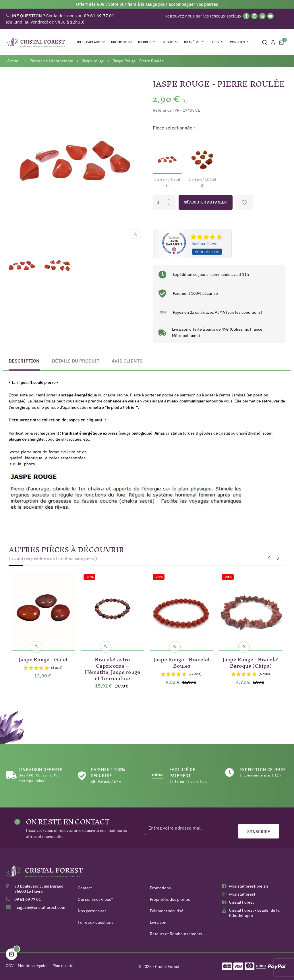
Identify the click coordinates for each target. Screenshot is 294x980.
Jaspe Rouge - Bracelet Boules (182, 662)
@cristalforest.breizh (248, 886)
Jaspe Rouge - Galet (43, 658)
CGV (10, 966)
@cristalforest (242, 894)
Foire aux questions (96, 922)
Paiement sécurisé (167, 911)
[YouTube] (270, 16)
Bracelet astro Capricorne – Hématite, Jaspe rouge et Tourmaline (112, 668)
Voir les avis (207, 252)
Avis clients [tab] (127, 361)
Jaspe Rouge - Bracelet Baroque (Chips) (251, 662)
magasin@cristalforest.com (40, 907)
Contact (85, 888)
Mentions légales (33, 966)
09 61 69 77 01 (28, 899)
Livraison (158, 922)
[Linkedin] (262, 16)
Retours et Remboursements (176, 934)
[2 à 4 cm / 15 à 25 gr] (202, 162)
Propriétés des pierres (170, 899)
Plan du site (63, 966)
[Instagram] (254, 16)
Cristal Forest (241, 902)
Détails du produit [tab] (76, 361)
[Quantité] (164, 202)
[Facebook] (246, 16)
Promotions (160, 888)
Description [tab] (24, 361)
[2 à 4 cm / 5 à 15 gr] (167, 162)
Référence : (163, 110)
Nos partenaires (92, 911)
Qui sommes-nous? (95, 899)
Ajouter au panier (206, 202)
